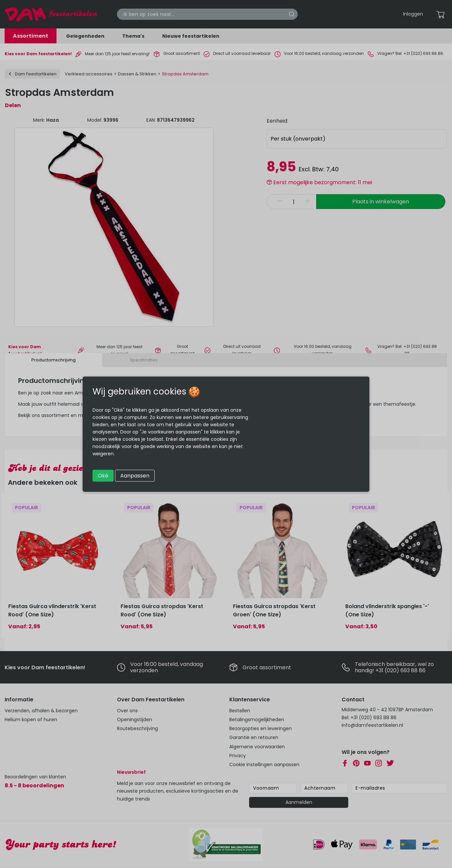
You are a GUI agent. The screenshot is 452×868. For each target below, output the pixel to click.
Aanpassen (135, 475)
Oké (103, 475)
